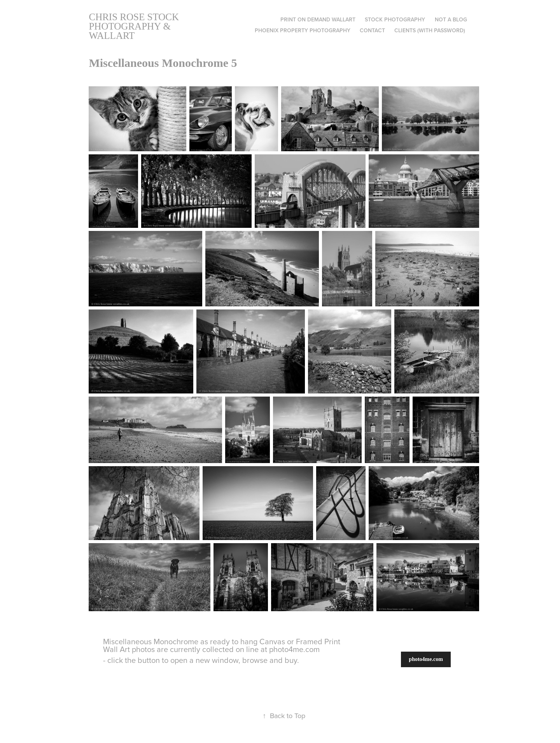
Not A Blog (451, 19)
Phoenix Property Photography (303, 30)
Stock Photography (395, 19)
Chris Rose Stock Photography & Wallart (135, 26)
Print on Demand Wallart (318, 19)
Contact (372, 30)
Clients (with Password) (430, 30)
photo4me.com (426, 659)
